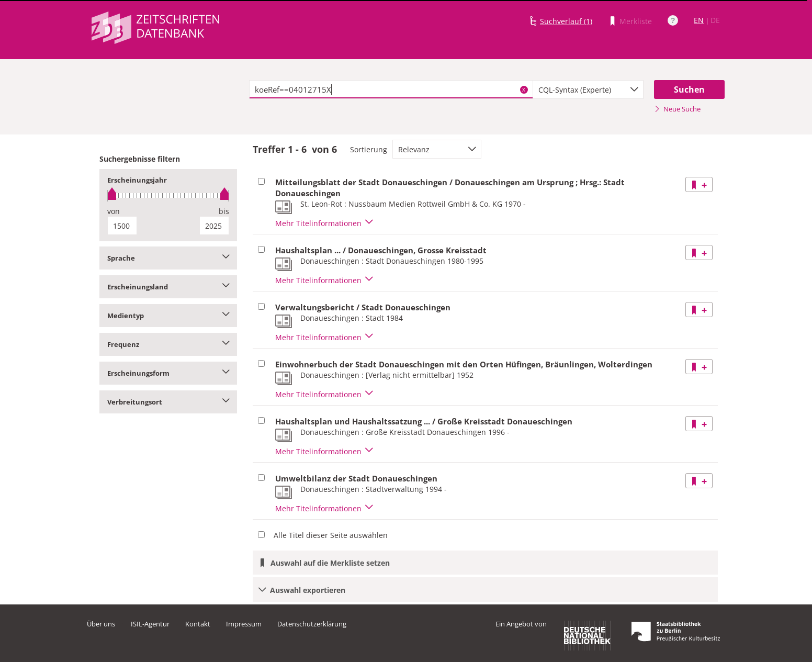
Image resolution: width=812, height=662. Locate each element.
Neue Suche (677, 109)
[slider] (168, 195)
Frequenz (168, 344)
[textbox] (391, 89)
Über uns (101, 624)
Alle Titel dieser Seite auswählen (331, 535)
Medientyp (168, 316)
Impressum (244, 624)
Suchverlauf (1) (566, 21)
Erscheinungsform (168, 373)
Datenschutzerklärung (312, 624)
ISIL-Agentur (150, 624)
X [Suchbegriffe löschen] (524, 89)
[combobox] (588, 89)
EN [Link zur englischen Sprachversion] (699, 20)
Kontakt (198, 624)
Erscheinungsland (168, 287)
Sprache (168, 258)
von (114, 211)
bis (224, 211)
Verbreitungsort (168, 402)
